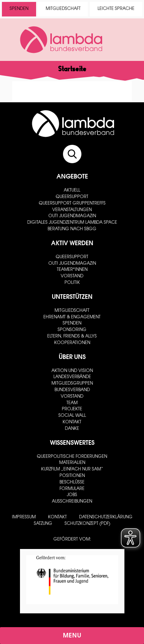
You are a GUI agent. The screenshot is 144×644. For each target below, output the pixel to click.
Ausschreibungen (72, 502)
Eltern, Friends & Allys (72, 337)
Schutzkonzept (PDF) (87, 524)
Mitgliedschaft (63, 9)
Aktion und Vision (72, 371)
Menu (72, 636)
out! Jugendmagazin (72, 216)
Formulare (72, 489)
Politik (72, 283)
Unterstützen (72, 297)
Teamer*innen (72, 270)
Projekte (72, 409)
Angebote (72, 177)
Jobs (72, 495)
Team (72, 403)
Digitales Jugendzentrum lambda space (72, 223)
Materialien (72, 463)
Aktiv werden (72, 244)
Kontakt (72, 422)
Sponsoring (72, 330)
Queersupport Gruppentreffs (72, 204)
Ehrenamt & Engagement (72, 317)
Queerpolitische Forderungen (72, 457)
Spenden (19, 9)
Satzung (43, 524)
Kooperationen (72, 343)
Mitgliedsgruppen (72, 384)
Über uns (72, 357)
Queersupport (72, 197)
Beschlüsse (72, 483)
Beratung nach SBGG (72, 229)
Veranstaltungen (72, 210)
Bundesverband (72, 390)
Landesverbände (72, 377)
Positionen (72, 476)
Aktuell (72, 191)
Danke (72, 429)
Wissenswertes (72, 443)
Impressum (24, 517)
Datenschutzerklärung (106, 517)
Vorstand (72, 276)
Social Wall (72, 416)
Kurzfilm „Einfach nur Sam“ (72, 469)
